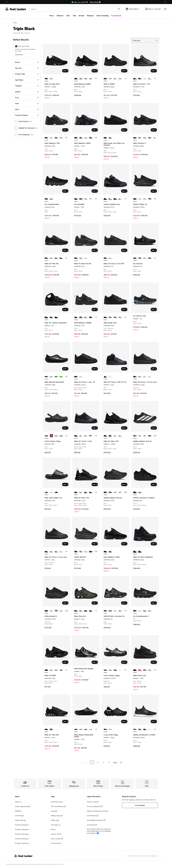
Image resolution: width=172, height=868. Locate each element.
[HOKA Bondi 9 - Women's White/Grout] (61, 611)
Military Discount (57, 816)
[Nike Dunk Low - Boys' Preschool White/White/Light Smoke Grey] (120, 317)
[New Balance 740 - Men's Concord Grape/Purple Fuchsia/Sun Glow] (56, 138)
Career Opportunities (23, 806)
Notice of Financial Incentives (98, 811)
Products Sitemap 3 (22, 834)
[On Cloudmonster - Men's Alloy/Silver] (51, 199)
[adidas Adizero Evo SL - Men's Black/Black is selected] (105, 492)
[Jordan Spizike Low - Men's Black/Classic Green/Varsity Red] (115, 199)
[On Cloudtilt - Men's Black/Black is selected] (76, 199)
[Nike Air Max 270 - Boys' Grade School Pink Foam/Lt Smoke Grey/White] (81, 492)
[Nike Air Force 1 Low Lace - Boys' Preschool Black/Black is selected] (46, 552)
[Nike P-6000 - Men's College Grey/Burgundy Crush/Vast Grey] (120, 79)
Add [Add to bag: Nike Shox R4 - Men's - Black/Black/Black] (95, 603)
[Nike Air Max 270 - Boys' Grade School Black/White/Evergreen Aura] (91, 492)
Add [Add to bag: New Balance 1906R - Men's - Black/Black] (95, 309)
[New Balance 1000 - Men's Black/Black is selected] (105, 552)
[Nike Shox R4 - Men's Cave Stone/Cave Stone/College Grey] (81, 611)
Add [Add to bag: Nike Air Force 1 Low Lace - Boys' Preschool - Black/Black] (65, 544)
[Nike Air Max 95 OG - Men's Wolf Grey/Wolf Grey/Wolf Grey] (81, 258)
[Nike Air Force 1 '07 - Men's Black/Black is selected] (135, 79)
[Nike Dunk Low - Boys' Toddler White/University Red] (140, 670)
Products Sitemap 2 (22, 829)
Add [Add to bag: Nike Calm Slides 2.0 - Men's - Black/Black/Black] (65, 484)
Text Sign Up (56, 825)
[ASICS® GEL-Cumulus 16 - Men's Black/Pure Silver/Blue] (110, 611)
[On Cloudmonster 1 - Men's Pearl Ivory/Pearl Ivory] (150, 611)
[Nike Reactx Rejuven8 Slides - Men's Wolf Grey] (81, 729)
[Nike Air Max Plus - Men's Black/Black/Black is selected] (46, 79)
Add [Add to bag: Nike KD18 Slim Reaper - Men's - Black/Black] (95, 662)
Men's (52, 16)
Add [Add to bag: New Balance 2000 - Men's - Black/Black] (95, 130)
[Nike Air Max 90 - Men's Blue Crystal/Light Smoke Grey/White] (56, 258)
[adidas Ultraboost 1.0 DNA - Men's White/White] (150, 729)
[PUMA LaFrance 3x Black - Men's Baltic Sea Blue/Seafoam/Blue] (140, 492)
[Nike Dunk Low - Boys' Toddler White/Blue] (145, 670)
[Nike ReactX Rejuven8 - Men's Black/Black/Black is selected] (46, 377)
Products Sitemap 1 (22, 825)
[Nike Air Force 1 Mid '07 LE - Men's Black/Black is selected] (105, 377)
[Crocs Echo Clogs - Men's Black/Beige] (110, 729)
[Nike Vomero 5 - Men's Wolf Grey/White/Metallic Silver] (150, 138)
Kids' (68, 16)
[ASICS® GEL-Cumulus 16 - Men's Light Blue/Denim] (115, 611)
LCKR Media (19, 816)
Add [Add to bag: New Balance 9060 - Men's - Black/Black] (95, 71)
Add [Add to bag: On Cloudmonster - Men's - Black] (65, 191)
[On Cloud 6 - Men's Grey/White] (145, 258)
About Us (18, 802)
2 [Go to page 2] (98, 762)
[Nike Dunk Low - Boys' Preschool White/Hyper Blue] (115, 317)
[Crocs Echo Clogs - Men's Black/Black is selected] (105, 729)
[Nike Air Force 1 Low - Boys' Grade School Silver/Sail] (86, 436)
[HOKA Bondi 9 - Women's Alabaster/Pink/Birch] (51, 611)
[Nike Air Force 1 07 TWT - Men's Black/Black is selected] (105, 258)
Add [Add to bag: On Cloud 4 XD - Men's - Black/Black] (154, 309)
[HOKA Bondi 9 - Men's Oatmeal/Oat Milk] (86, 552)
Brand (27, 62)
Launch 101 (56, 834)
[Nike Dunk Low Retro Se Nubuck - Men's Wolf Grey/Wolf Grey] (110, 138)
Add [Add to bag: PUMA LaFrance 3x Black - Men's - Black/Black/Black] (154, 484)
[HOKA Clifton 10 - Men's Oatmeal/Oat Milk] (145, 199)
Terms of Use (93, 802)
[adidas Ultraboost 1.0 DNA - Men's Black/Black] (145, 729)
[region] (86, 2)
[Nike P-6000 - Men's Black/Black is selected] (105, 79)
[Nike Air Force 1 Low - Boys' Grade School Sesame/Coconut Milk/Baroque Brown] (81, 436)
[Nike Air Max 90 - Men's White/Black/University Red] (61, 258)
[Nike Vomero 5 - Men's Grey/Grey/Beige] (155, 138)
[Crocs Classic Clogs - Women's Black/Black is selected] (105, 670)
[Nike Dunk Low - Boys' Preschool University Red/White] (110, 317)
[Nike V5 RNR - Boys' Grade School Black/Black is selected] (46, 670)
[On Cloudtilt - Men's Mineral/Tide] (86, 199)
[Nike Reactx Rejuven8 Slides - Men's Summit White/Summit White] (91, 729)
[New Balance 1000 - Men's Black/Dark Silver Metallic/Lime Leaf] (110, 552)
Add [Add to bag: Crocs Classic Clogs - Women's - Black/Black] (124, 662)
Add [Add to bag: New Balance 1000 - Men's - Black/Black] (124, 544)
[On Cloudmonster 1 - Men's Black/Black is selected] (135, 611)
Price (27, 98)
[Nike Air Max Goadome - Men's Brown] (140, 552)
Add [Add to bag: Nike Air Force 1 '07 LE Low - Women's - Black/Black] (154, 369)
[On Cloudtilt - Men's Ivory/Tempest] (91, 199)
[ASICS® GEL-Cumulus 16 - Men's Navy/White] (120, 611)
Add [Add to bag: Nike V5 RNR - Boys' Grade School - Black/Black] (65, 662)
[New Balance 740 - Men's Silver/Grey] (61, 138)
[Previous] (7, 2)
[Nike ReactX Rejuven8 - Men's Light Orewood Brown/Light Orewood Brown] (51, 377)
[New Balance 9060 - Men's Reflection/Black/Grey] (81, 79)
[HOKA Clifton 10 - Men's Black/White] (150, 199)
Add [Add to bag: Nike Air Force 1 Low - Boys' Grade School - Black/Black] (95, 428)
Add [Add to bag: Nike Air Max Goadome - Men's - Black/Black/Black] (154, 544)
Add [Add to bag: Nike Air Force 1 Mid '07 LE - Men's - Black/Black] (124, 369)
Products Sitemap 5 (22, 843)
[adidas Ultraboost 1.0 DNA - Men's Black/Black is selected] (135, 729)
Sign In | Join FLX (153, 9)
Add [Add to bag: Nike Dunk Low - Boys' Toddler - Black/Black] (154, 662)
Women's (60, 16)
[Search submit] (119, 9)
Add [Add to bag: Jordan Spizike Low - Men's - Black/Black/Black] (124, 191)
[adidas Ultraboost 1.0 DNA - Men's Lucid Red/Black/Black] (140, 729)
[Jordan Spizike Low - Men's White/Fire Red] (120, 199)
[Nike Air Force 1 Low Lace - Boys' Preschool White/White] (61, 552)
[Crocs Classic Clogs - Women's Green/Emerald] (115, 670)
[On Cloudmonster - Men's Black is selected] (46, 199)
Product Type (27, 74)
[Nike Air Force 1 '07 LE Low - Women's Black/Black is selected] (135, 377)
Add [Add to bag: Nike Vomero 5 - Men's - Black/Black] (154, 130)
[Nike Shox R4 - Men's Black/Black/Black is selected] (76, 611)
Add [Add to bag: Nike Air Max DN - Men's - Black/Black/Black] (65, 721)
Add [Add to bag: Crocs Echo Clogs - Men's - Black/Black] (124, 721)
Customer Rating (27, 115)
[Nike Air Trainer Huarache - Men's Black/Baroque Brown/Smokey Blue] (56, 317)
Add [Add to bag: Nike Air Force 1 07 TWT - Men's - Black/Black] (124, 250)
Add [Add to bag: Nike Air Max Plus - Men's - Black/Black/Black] (65, 71)
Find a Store (19, 54)
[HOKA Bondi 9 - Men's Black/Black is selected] (76, 552)
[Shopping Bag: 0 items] (165, 9)
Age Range (27, 80)
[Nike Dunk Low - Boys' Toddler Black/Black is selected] (135, 670)
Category (27, 86)
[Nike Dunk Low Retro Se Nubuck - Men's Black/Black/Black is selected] (105, 138)
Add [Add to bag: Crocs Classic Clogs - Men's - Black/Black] (65, 428)
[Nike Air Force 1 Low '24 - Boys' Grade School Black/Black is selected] (76, 377)
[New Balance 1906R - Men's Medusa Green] (91, 317)
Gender (27, 92)
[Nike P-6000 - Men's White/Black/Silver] (115, 79)
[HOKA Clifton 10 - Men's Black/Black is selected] (135, 199)
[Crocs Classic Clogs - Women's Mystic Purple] (110, 670)
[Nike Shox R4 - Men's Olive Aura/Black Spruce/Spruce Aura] (91, 611)
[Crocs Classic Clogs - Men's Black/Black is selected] (46, 436)
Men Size (27, 68)
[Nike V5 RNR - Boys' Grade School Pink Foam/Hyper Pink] (56, 670)
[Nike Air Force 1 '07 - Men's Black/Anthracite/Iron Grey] (140, 79)
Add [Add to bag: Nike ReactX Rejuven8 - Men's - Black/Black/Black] (65, 369)
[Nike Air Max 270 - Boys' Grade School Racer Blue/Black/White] (86, 492)
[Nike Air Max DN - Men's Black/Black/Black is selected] (46, 729)
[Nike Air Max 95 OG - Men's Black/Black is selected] (76, 258)
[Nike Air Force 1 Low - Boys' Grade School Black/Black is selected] (76, 436)
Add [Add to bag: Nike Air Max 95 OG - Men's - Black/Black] (95, 250)
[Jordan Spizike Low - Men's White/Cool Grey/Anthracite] (110, 199)
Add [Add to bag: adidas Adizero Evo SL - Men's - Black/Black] (124, 484)
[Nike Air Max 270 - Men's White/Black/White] (115, 436)
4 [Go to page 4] (109, 762)
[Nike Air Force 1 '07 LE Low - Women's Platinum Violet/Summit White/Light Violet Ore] (140, 377)
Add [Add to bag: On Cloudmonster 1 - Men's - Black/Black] (154, 603)
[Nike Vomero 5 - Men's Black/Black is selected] (135, 138)
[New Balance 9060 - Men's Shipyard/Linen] (91, 79)
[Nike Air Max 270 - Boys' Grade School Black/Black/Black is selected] (76, 492)
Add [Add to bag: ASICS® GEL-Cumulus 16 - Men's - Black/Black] (124, 603)
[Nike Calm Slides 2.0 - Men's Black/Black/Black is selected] (46, 492)
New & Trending (102, 16)
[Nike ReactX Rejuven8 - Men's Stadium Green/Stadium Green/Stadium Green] (56, 377)
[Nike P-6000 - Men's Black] (110, 79)
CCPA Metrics (93, 816)
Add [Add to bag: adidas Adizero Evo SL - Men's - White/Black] (154, 428)
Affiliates (18, 811)
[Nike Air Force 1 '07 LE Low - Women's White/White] (150, 377)
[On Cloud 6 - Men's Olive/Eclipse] (150, 258)
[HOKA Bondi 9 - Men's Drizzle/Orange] (81, 552)
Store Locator (57, 839)
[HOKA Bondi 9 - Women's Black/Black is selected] (46, 611)
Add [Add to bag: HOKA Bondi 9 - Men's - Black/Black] (95, 544)
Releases (90, 16)
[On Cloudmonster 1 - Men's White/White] (140, 611)
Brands (82, 16)
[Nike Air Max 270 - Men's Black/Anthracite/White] (110, 436)
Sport (27, 109)
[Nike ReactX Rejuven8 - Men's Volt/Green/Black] (61, 377)
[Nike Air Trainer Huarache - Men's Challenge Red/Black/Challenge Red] (51, 317)
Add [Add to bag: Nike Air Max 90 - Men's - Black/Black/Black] (65, 250)
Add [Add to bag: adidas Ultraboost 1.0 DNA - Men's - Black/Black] (154, 721)
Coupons (54, 811)
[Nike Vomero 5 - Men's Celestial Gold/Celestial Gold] (145, 138)
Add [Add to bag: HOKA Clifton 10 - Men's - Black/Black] (154, 191)
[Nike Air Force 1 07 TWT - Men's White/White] (110, 258)
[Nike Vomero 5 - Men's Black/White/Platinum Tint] (140, 138)
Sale (75, 16)
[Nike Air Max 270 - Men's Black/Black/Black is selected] (105, 436)
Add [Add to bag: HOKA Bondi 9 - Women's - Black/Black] (65, 603)
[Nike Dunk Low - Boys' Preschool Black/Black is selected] (105, 317)
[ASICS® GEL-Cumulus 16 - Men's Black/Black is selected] (105, 611)
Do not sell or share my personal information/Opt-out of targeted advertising (99, 831)
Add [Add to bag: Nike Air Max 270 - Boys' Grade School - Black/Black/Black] (95, 484)
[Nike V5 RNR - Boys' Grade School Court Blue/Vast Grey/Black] (61, 670)
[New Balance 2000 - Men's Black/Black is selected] (76, 138)
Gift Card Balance (58, 806)
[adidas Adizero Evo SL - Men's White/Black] (110, 492)
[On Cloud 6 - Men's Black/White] (140, 258)
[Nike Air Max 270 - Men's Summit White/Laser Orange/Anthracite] (120, 436)
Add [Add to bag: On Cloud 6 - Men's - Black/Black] (154, 250)
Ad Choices (92, 825)
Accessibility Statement (96, 820)
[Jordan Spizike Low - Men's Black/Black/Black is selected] (105, 199)
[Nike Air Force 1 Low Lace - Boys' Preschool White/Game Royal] (56, 552)
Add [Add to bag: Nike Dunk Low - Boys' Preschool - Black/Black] (124, 309)
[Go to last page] (121, 762)
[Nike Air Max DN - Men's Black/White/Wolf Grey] (51, 729)
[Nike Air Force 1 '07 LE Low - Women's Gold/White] (145, 377)
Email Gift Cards (57, 802)
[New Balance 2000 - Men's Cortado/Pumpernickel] (91, 138)
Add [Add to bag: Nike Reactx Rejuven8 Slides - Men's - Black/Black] (95, 721)
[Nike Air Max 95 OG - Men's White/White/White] (86, 258)
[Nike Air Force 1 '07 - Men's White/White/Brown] (145, 79)
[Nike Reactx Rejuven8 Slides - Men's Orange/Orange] (86, 729)
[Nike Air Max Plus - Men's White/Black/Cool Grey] (51, 79)
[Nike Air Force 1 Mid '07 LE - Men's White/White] (110, 377)
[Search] (76, 9)
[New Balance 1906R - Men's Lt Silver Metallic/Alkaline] (86, 317)
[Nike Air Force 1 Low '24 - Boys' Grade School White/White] (81, 377)
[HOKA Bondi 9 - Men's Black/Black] (91, 552)
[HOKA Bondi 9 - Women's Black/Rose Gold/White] (56, 611)
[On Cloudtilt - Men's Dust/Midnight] (81, 199)
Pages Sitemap (20, 820)
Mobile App (55, 820)
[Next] (165, 2)
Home (15, 23)
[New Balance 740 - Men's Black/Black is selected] (46, 138)
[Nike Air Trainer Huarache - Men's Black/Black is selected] (46, 317)
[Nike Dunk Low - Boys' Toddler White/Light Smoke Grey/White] (150, 670)
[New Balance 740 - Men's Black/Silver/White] (51, 138)
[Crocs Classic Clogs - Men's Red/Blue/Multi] (51, 436)
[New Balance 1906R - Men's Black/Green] (81, 317)
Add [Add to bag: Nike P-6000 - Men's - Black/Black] (124, 71)
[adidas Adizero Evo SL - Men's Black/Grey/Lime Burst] (150, 436)
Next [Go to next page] (115, 762)
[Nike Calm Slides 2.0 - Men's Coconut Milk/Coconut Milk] (51, 492)
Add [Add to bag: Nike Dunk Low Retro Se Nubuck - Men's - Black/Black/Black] (124, 130)
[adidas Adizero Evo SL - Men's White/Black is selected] (135, 436)
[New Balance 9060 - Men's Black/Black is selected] (76, 79)
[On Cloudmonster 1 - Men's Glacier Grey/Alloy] (145, 611)
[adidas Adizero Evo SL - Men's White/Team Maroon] (145, 436)
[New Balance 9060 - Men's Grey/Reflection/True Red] (86, 79)
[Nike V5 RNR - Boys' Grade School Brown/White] (51, 670)
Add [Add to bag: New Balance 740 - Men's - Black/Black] (65, 130)
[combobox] (76, 9)
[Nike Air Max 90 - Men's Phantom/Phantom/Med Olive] (51, 258)
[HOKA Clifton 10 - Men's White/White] (140, 199)
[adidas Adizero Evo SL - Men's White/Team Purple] (140, 436)
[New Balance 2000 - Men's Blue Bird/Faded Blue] (81, 138)
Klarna (53, 829)
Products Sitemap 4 (22, 839)
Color (27, 103)
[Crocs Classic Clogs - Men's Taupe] (56, 436)
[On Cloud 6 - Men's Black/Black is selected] (135, 258)
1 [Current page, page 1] (92, 762)
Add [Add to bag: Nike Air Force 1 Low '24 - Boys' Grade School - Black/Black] (95, 369)
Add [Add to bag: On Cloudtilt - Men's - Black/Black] (95, 191)
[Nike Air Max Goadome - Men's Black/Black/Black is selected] (135, 552)
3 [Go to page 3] (103, 762)
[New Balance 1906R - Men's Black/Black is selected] (76, 317)
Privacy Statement (95, 806)
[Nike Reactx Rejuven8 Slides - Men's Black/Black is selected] (76, 729)
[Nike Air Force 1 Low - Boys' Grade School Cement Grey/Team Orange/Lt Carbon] (91, 436)
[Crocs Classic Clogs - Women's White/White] (120, 670)
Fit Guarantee (56, 843)
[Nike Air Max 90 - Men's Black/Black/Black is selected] (46, 258)
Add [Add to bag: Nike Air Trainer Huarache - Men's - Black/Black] (65, 309)
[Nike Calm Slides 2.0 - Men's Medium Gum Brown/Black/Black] (56, 492)
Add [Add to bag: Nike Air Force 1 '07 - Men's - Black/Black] (154, 71)
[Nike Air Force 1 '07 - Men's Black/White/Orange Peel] (150, 79)
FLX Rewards (116, 16)
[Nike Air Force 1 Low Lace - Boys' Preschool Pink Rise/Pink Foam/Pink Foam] (51, 552)
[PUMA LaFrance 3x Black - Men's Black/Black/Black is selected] (135, 492)
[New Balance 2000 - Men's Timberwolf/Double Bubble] (86, 138)
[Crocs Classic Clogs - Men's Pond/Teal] (61, 436)
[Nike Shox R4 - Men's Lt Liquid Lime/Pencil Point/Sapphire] (86, 611)
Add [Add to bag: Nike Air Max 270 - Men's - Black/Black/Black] (124, 428)
